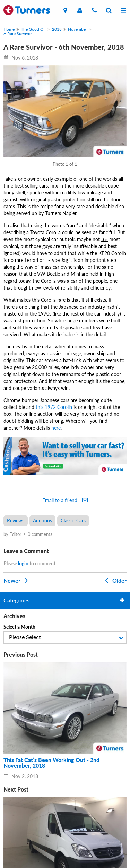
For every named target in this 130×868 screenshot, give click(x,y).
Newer (17, 580)
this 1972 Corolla (54, 407)
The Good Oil (33, 29)
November (77, 29)
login (23, 563)
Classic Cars (73, 520)
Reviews (16, 520)
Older (114, 580)
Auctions (42, 520)
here (56, 428)
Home (9, 29)
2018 (57, 29)
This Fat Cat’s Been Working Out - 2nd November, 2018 (51, 763)
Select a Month (19, 627)
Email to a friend (65, 500)
